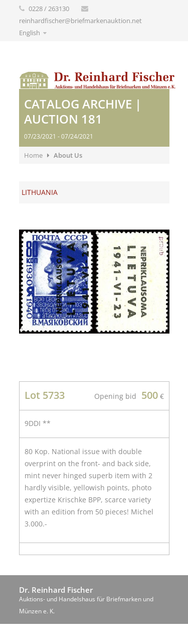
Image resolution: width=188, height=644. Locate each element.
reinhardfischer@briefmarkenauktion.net (80, 21)
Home (33, 155)
